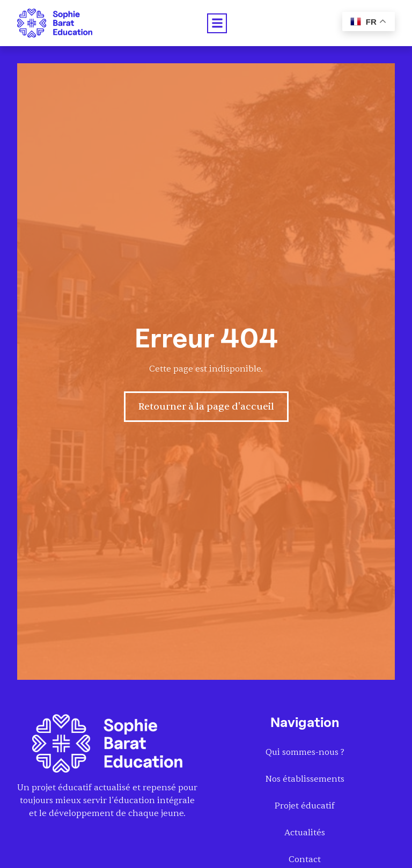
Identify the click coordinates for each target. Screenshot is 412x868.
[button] (217, 23)
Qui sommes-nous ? (305, 752)
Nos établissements (305, 779)
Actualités (305, 833)
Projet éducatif (305, 806)
